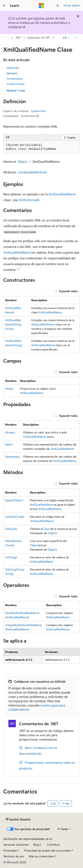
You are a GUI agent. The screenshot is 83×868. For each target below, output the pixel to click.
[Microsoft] (41, 6)
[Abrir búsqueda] (58, 6)
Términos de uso (14, 856)
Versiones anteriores (16, 845)
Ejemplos (12, 73)
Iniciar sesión (72, 5)
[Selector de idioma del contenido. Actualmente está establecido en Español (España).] (18, 819)
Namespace (12, 456)
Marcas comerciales (41, 856)
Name (9, 444)
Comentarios (15, 78)
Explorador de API (39, 38)
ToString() (11, 557)
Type (46, 529)
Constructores (16, 84)
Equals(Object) (14, 500)
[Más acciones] (76, 38)
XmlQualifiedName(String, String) (13, 324)
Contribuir (53, 845)
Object (22, 161)
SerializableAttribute (32, 172)
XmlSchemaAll (29, 200)
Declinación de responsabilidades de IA (28, 839)
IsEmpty (10, 432)
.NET (18, 38)
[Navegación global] (4, 6)
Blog (36, 845)
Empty (9, 389)
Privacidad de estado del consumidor (47, 850)
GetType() (11, 529)
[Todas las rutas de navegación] (7, 38)
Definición (13, 68)
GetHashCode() (15, 517)
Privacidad (10, 850)
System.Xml (38, 111)
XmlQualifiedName (62, 194)
